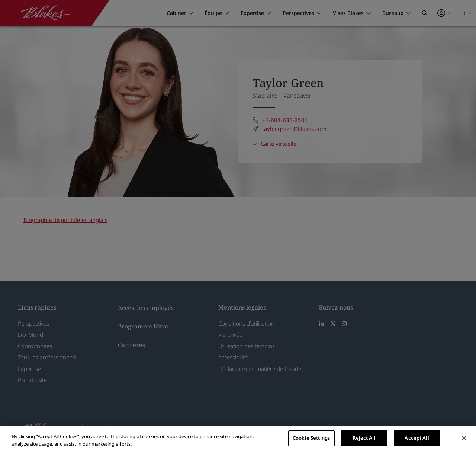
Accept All (417, 438)
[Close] (464, 438)
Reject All (364, 438)
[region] (238, 439)
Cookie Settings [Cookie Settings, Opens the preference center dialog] (311, 438)
